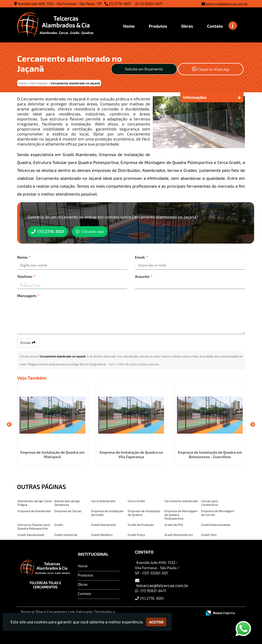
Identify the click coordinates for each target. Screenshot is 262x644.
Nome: (24, 257)
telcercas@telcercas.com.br (227, 4)
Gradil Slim (209, 534)
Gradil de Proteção (141, 524)
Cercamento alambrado (181, 500)
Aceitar (156, 622)
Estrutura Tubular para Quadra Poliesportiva (34, 526)
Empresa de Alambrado (34, 510)
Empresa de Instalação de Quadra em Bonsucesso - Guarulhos (210, 454)
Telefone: (26, 276)
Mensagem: (28, 295)
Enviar (28, 342)
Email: (142, 257)
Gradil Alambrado (104, 524)
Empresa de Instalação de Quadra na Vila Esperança (131, 454)
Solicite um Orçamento (144, 69)
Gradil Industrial (66, 534)
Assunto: (144, 276)
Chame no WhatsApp (211, 69)
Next (253, 424)
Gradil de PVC (174, 524)
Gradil (58, 524)
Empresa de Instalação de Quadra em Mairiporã (52, 454)
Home (83, 565)
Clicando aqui (96, 231)
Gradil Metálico (102, 534)
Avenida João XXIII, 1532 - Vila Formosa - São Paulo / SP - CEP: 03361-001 (157, 567)
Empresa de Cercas (68, 510)
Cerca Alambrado (103, 500)
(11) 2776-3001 (120, 4)
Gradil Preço (136, 534)
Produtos (85, 575)
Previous (9, 424)
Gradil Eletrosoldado (216, 524)
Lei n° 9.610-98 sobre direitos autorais (134, 364)
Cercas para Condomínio (210, 502)
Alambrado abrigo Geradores (67, 502)
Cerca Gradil (136, 500)
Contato (84, 593)
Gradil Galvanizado (31, 534)
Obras (83, 584)
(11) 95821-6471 (149, 4)
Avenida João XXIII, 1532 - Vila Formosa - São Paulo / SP (60, 4)
